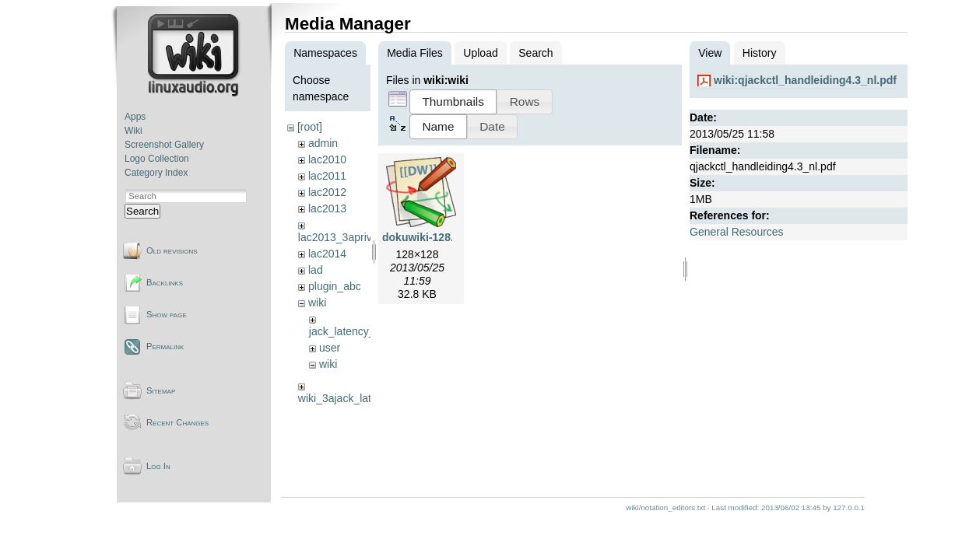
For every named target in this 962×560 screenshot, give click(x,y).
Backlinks (165, 282)
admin (323, 143)
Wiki (133, 131)
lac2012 (327, 192)
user (330, 348)
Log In (158, 466)
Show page (167, 314)
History (760, 53)
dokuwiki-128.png (428, 237)
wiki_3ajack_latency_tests (361, 398)
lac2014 (327, 254)
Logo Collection (157, 159)
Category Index (156, 173)
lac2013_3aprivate (342, 237)
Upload (480, 53)
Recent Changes (177, 422)
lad (316, 270)
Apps (135, 117)
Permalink (165, 346)
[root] (310, 127)
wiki (317, 303)
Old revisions (172, 250)
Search (142, 211)
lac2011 (327, 176)
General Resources (737, 232)
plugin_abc (335, 286)
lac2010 (327, 159)
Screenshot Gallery (164, 145)
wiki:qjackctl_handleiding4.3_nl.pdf (805, 80)
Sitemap (161, 390)
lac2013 (327, 208)
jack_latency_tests (353, 331)
